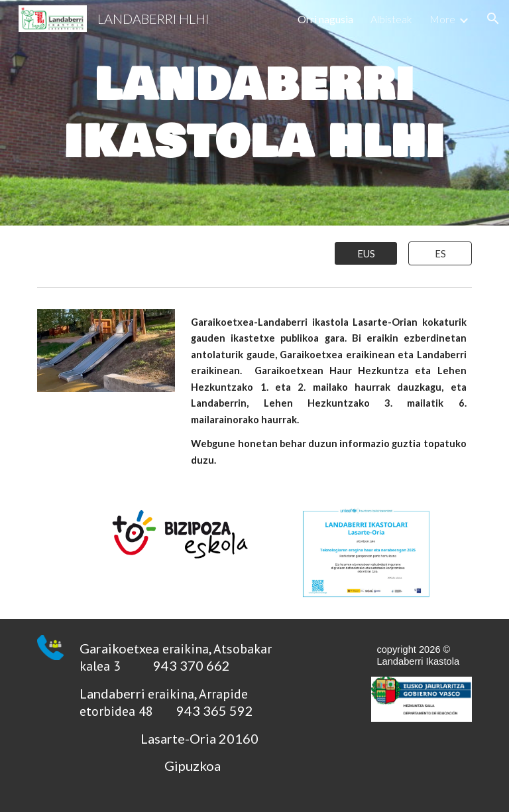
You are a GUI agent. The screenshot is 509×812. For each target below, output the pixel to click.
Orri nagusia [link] (325, 19)
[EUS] (366, 253)
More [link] (442, 19)
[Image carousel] (106, 359)
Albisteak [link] (391, 19)
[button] (493, 19)
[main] (254, 113)
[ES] (440, 253)
